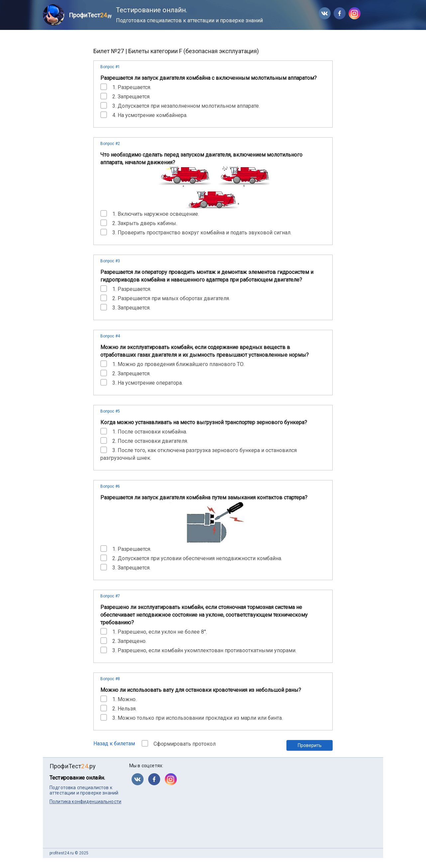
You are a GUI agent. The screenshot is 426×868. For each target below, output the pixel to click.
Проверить (310, 745)
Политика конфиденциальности (85, 802)
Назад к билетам (114, 744)
